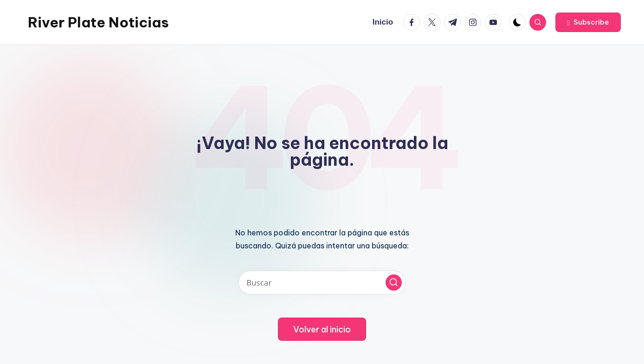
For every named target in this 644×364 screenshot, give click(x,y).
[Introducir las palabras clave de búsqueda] (322, 283)
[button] (588, 22)
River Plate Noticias (98, 22)
